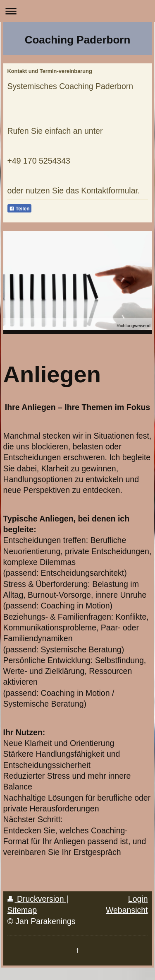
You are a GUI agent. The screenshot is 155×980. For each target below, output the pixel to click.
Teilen (19, 209)
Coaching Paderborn (78, 40)
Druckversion (37, 899)
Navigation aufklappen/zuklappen (77, 11)
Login (138, 899)
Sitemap (22, 910)
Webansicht (127, 910)
